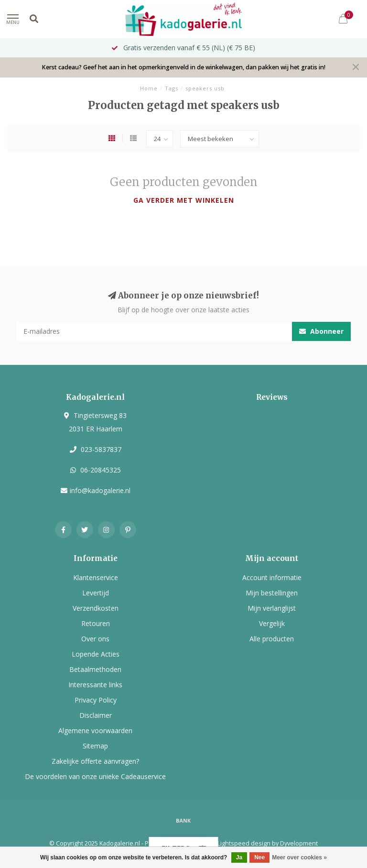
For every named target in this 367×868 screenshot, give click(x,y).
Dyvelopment (299, 843)
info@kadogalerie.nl (100, 490)
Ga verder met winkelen (184, 200)
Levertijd (96, 593)
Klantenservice (96, 577)
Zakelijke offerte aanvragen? (95, 761)
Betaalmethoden (95, 669)
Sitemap (95, 746)
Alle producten (272, 639)
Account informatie (272, 577)
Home (149, 88)
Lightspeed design (244, 843)
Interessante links (95, 685)
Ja (239, 857)
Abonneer (321, 331)
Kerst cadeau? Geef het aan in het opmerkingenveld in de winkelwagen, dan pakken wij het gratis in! (183, 67)
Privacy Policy (96, 700)
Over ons (95, 639)
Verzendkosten (96, 608)
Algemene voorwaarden (95, 731)
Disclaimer (96, 715)
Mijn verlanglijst (272, 608)
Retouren (96, 623)
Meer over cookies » (299, 857)
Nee (259, 857)
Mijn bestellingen (272, 593)
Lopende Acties (96, 654)
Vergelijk (272, 623)
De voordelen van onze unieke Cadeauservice (95, 776)
